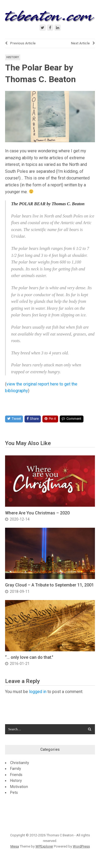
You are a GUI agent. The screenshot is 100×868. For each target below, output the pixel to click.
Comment (71, 419)
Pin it (50, 419)
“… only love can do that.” (29, 657)
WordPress (81, 846)
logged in (38, 692)
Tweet (14, 419)
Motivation (19, 787)
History (13, 57)
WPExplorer (44, 846)
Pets (14, 792)
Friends (16, 775)
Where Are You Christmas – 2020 (37, 513)
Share (33, 419)
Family (16, 769)
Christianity (20, 763)
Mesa (15, 846)
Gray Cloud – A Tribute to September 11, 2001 (49, 585)
